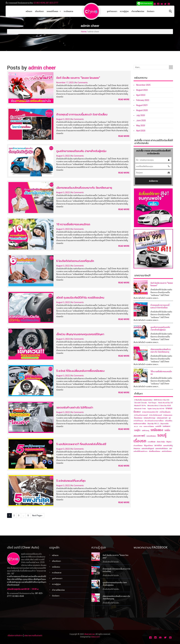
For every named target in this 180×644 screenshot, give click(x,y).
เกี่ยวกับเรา (39, 11)
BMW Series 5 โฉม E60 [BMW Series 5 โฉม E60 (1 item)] (161, 400)
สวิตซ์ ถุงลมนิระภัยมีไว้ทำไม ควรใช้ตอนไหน (80, 298)
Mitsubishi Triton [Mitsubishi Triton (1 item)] (140, 409)
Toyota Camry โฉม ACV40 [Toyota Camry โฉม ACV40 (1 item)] (156, 409)
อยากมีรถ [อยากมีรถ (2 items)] (158, 445)
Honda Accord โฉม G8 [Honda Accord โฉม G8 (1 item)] (165, 403)
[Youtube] (169, 4)
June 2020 (141, 120)
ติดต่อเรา (151, 11)
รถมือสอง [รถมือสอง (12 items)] (157, 430)
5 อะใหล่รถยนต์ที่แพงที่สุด (71, 481)
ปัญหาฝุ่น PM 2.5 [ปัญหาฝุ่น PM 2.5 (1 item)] (153, 424)
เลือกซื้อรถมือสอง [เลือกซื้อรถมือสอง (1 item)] (155, 451)
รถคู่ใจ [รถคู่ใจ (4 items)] (137, 430)
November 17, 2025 (65, 83)
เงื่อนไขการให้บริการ (15, 635)
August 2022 (142, 90)
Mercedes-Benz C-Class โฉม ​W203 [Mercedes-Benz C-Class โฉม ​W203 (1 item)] (159, 406)
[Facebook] (155, 4)
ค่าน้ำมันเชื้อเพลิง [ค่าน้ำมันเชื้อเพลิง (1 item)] (165, 412)
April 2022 (141, 95)
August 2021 (142, 105)
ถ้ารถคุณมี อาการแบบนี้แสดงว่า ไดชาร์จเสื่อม (82, 114)
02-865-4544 (39, 3)
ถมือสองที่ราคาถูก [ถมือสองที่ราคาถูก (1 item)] (150, 418)
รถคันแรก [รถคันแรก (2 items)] (166, 426)
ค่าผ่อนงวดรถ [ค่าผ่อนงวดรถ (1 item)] (168, 415)
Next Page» (37, 516)
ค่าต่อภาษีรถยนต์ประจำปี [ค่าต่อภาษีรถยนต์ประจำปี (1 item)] (150, 412)
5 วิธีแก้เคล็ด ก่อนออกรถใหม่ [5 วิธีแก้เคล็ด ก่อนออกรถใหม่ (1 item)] (143, 400)
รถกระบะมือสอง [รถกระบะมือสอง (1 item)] (149, 426)
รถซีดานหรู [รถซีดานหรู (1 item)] (145, 430)
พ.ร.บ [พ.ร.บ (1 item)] (136, 426)
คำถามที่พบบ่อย (138, 11)
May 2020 (141, 126)
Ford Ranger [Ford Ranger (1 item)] (152, 403)
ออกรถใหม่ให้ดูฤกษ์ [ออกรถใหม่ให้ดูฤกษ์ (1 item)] (148, 449)
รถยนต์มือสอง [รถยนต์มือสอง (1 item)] (151, 436)
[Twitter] (166, 4)
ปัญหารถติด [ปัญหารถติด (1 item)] (164, 424)
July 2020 (141, 115)
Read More (124, 99)
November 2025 (143, 85)
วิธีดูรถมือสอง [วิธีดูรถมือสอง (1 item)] (148, 446)
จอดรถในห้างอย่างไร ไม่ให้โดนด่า (75, 407)
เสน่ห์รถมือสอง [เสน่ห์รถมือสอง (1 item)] (167, 451)
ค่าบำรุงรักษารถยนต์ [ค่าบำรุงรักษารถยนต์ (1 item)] (141, 415)
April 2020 (141, 131)
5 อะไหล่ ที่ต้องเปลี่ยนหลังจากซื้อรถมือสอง (80, 371)
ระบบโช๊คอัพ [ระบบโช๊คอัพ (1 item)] (152, 442)
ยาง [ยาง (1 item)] (141, 426)
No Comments (81, 83)
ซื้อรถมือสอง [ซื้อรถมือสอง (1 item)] (138, 418)
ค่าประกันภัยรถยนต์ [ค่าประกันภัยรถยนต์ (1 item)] (155, 415)
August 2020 (142, 110)
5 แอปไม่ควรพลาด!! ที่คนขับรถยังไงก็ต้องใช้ (81, 444)
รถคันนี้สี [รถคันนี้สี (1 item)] (158, 426)
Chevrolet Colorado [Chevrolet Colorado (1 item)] (140, 403)
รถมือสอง (56, 567)
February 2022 (143, 100)
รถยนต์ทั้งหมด (54, 11)
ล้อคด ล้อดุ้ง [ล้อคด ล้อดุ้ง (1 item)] (161, 442)
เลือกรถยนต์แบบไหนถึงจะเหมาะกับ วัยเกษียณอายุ (84, 188)
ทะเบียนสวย (68, 11)
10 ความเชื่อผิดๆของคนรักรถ (73, 224)
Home (84, 32)
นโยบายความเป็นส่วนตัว (33, 635)
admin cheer (42, 68)
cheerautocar (89, 634)
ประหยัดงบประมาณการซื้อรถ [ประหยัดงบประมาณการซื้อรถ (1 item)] (154, 421)
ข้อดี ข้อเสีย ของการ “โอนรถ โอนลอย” (78, 78)
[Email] (162, 4)
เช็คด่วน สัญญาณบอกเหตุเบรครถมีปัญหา (80, 334)
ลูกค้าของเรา (112, 11)
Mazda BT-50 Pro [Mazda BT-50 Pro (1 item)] (140, 406)
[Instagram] (159, 4)
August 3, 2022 (63, 119)
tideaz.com (95, 637)
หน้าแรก (29, 11)
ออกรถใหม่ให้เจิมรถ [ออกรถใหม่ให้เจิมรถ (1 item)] (162, 449)
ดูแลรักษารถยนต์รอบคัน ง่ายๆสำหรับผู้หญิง (81, 151)
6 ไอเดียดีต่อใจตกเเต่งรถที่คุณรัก (75, 261)
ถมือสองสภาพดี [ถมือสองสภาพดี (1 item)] (162, 418)
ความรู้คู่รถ (124, 11)
